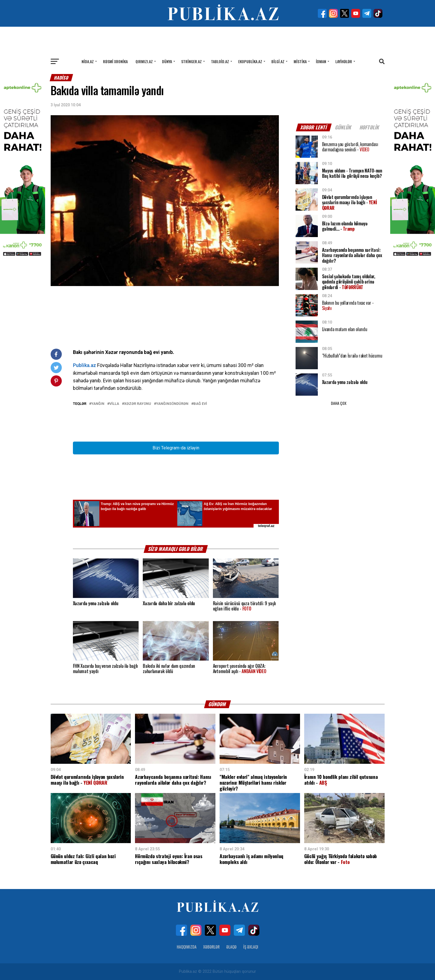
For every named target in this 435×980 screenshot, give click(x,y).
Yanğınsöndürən (172, 404)
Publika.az (84, 365)
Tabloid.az (220, 61)
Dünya (167, 61)
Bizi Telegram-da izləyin (176, 448)
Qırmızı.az (144, 61)
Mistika (300, 61)
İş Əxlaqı (251, 947)
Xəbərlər (211, 947)
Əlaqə (231, 947)
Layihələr (344, 61)
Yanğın (98, 404)
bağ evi (200, 404)
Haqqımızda (187, 947)
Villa (114, 404)
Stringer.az (191, 61)
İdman (321, 61)
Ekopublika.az (250, 61)
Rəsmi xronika (115, 61)
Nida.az (88, 61)
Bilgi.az (278, 61)
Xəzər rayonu (138, 404)
